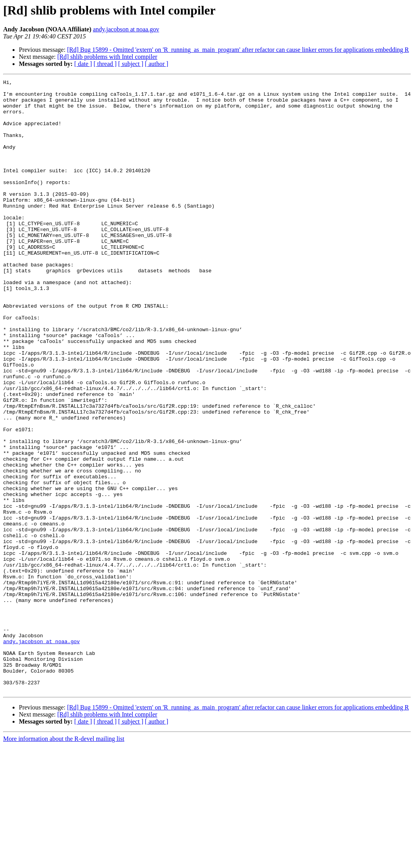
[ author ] (157, 64)
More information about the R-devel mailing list (64, 861)
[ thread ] (105, 64)
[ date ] (83, 64)
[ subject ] (131, 64)
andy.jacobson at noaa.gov (126, 29)
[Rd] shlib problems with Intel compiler (107, 57)
